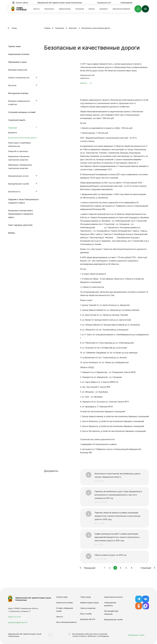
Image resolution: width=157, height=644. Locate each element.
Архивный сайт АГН (88, 619)
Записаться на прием (64, 603)
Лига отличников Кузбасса (66, 622)
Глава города (85, 597)
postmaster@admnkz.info (18, 622)
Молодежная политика (18, 93)
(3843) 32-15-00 (14, 617)
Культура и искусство (18, 70)
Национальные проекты (113, 597)
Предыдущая (90, 568)
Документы (13, 133)
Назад (14, 28)
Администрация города (89, 603)
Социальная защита (17, 120)
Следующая (146, 568)
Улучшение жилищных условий (22, 112)
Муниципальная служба (113, 620)
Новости (36, 9)
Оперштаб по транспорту (18, 151)
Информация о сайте (136, 635)
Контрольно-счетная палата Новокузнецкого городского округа (21, 214)
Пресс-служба (86, 614)
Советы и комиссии (88, 608)
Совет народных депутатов (20, 225)
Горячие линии (14, 46)
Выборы (12, 233)
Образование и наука (17, 62)
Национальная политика (19, 54)
